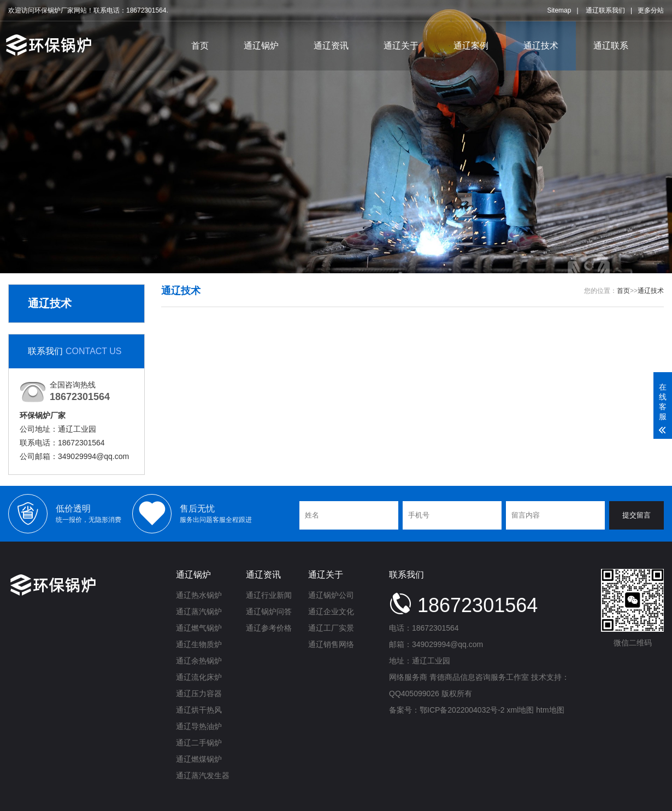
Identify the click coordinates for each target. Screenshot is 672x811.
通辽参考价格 (269, 628)
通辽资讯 (331, 46)
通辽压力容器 (199, 694)
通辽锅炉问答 (269, 612)
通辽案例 (471, 46)
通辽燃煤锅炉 (199, 759)
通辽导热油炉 (199, 726)
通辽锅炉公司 (331, 595)
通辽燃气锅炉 (199, 628)
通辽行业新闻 (269, 595)
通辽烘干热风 (199, 710)
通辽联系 (611, 46)
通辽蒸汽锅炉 (199, 612)
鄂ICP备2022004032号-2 (462, 710)
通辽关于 (401, 46)
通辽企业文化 (331, 612)
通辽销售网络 (331, 644)
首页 (200, 46)
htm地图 (550, 710)
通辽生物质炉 (199, 644)
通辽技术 (541, 46)
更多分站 (651, 10)
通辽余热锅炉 (199, 661)
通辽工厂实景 (331, 628)
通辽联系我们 (605, 10)
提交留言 (636, 515)
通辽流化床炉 (199, 677)
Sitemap (559, 10)
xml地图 (521, 710)
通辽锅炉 (261, 46)
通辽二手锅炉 (199, 743)
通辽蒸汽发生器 (203, 775)
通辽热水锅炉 (199, 595)
